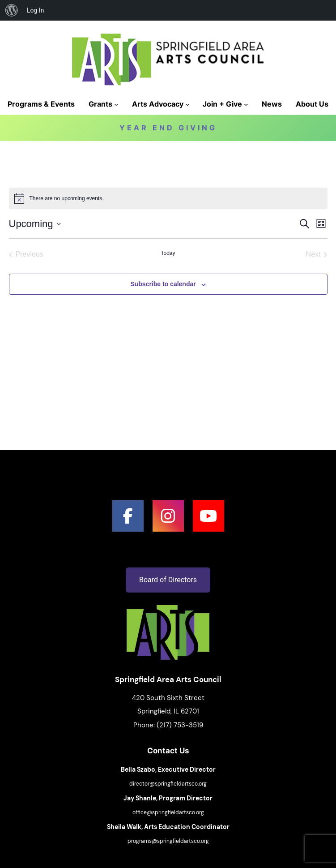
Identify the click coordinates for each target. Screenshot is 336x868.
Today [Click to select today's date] (168, 253)
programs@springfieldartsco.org (168, 841)
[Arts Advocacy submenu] (187, 104)
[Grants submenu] (116, 104)
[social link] (128, 516)
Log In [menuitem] (35, 10)
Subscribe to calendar (163, 284)
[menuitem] (12, 10)
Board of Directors (168, 580)
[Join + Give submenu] (246, 104)
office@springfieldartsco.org (168, 812)
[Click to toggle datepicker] (35, 224)
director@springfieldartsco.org (168, 784)
